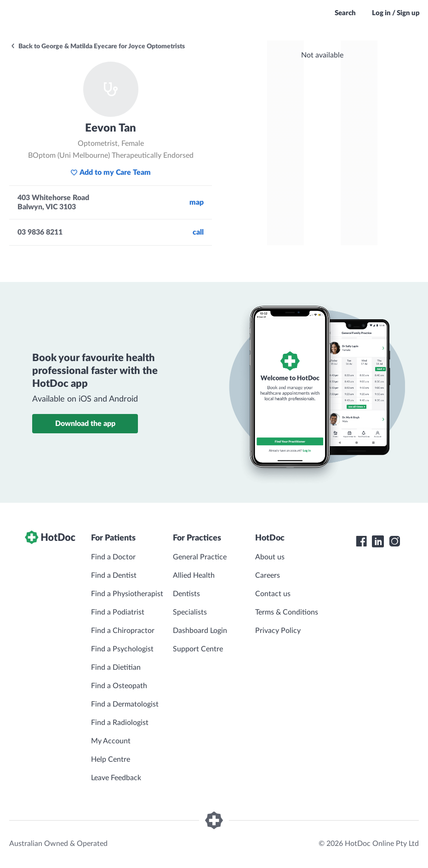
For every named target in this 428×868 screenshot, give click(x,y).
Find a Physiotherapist (127, 594)
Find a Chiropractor (123, 631)
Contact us (273, 594)
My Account (111, 741)
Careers (268, 575)
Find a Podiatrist (118, 612)
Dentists (186, 594)
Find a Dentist (114, 575)
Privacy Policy (278, 631)
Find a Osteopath (119, 686)
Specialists (190, 612)
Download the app (85, 424)
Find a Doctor (113, 557)
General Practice (200, 557)
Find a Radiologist (120, 723)
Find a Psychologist (122, 649)
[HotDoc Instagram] (394, 541)
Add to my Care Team (111, 172)
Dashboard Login (200, 631)
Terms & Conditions (287, 612)
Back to (97, 46)
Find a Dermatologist (125, 704)
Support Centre (198, 649)
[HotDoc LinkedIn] (378, 541)
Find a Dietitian (116, 667)
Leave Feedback (116, 778)
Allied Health (194, 575)
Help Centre (111, 759)
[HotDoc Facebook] (361, 541)
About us (270, 557)
